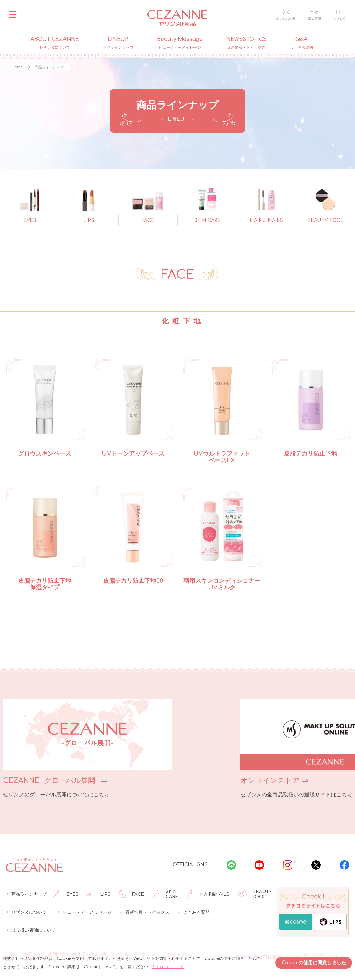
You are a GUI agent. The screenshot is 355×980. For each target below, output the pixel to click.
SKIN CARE (165, 894)
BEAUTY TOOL (255, 894)
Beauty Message (180, 43)
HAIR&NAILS (208, 894)
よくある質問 (194, 912)
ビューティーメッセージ (85, 912)
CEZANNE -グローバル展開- (51, 781)
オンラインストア (212, 781)
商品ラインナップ (26, 894)
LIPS (99, 894)
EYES (66, 894)
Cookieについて (168, 967)
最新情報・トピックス (145, 912)
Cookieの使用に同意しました (314, 963)
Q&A (302, 43)
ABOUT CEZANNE (55, 43)
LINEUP (118, 43)
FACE (131, 894)
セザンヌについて (26, 912)
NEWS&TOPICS (246, 43)
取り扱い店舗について (31, 930)
